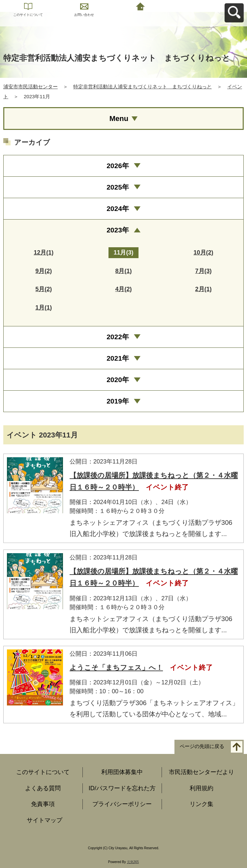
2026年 (118, 166)
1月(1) (44, 308)
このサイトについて (28, 15)
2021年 (118, 358)
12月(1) (44, 253)
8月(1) (123, 271)
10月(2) (203, 253)
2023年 (118, 230)
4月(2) (123, 289)
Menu (119, 119)
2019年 (118, 401)
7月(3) (203, 271)
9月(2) (44, 271)
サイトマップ (45, 820)
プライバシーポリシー (122, 804)
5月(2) (44, 289)
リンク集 (201, 804)
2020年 (118, 380)
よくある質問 (43, 788)
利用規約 (201, 788)
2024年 (118, 209)
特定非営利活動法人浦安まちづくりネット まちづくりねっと (142, 87)
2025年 (118, 187)
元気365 (133, 862)
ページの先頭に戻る (202, 747)
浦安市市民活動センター (31, 87)
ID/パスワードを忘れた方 (122, 788)
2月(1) (203, 289)
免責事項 (43, 804)
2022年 (118, 337)
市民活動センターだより (201, 772)
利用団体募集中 (122, 772)
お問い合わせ (84, 15)
